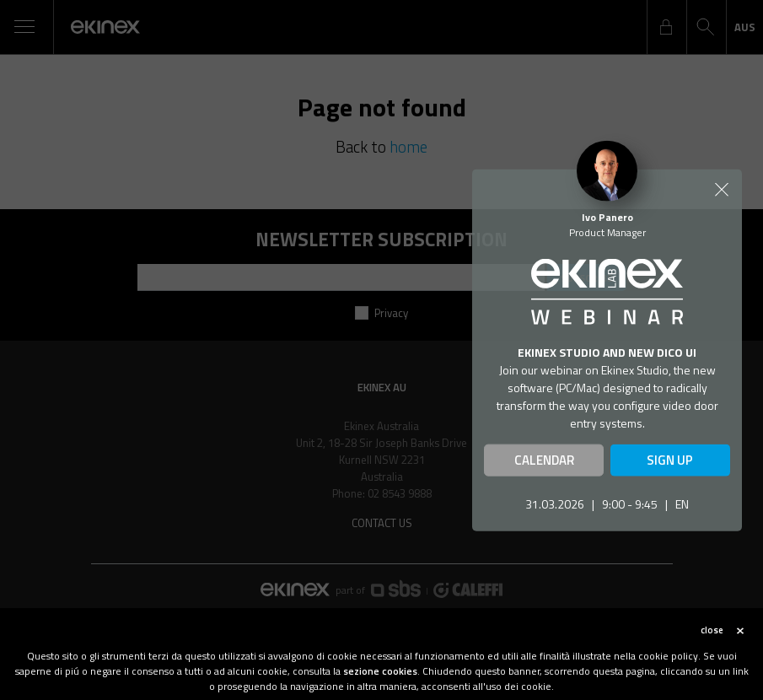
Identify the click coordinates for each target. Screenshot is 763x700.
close (712, 636)
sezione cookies (380, 677)
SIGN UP (670, 460)
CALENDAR (544, 460)
